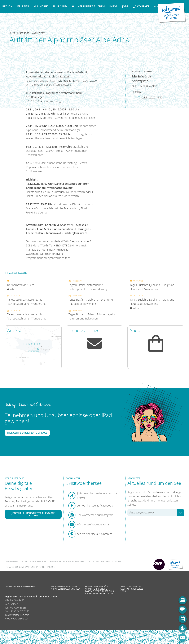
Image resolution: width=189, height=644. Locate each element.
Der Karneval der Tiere (21, 285)
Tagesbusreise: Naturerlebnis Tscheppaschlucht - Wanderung (26, 300)
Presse (51, 567)
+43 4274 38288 (18, 608)
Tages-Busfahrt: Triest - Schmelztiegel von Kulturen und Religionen (93, 315)
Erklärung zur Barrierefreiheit (68, 562)
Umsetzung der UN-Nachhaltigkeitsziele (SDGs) (131, 589)
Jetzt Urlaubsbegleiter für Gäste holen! (33, 514)
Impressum (12, 562)
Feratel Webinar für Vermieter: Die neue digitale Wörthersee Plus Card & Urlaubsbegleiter (99, 590)
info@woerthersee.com (17, 615)
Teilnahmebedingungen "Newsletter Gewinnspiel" (65, 588)
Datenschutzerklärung (34, 562)
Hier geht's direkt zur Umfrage (27, 433)
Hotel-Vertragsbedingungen (105, 562)
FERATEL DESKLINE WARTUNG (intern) (25, 567)
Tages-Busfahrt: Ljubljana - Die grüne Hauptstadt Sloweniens (91, 300)
